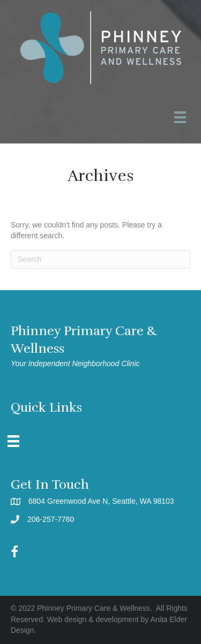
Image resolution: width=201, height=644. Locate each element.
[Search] (100, 259)
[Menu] (13, 441)
